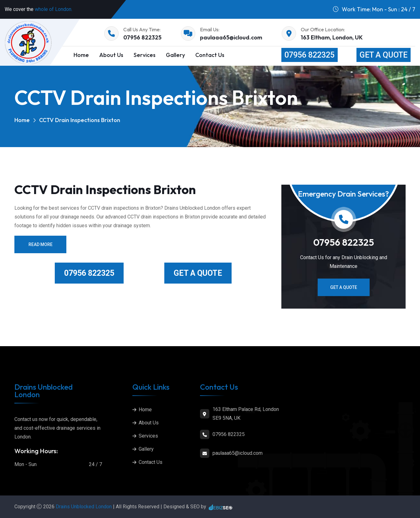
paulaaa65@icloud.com (231, 37)
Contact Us (210, 55)
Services (145, 55)
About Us (111, 55)
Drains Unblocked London (84, 507)
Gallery (175, 55)
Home (81, 55)
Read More (41, 244)
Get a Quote (384, 55)
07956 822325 (142, 37)
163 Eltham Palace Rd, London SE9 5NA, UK (246, 414)
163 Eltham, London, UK (332, 37)
